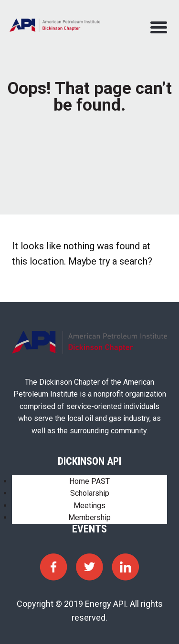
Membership (89, 517)
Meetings (89, 506)
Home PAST (89, 481)
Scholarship (90, 493)
